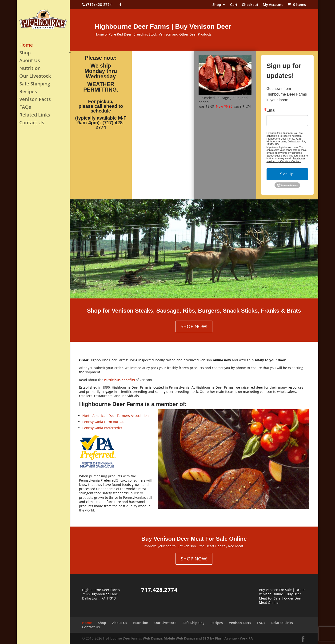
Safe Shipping (35, 85)
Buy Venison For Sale (275, 590)
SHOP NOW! (194, 326)
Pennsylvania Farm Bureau (103, 422)
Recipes (28, 92)
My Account (273, 5)
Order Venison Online (282, 592)
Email (272, 110)
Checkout (250, 5)
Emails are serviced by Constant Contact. (286, 160)
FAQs (25, 108)
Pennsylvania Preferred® (102, 428)
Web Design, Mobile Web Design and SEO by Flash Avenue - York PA (198, 638)
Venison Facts (35, 100)
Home (26, 46)
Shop (217, 5)
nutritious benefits (120, 380)
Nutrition (30, 69)
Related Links (35, 116)
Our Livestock (35, 77)
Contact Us (32, 123)
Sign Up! (287, 174)
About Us (30, 61)
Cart (234, 5)
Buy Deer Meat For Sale (280, 596)
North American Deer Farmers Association (116, 416)
